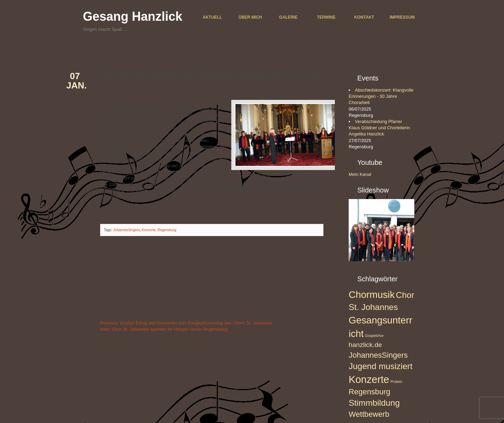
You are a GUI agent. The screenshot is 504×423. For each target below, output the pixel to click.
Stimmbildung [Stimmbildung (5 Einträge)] (374, 403)
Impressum (402, 17)
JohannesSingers (127, 230)
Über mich (250, 17)
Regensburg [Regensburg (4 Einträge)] (370, 392)
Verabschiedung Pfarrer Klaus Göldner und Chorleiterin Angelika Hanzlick (379, 128)
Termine (326, 17)
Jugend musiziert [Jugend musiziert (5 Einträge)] (381, 366)
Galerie (288, 17)
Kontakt (364, 17)
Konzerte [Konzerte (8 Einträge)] (369, 379)
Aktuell (212, 17)
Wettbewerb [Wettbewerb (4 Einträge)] (369, 414)
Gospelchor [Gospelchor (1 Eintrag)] (374, 336)
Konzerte (149, 230)
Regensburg (167, 230)
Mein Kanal (360, 174)
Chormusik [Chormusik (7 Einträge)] (372, 295)
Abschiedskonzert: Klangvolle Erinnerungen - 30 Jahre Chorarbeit (381, 96)
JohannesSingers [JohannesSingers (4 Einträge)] (378, 355)
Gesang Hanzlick (133, 16)
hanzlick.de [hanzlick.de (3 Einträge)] (365, 345)
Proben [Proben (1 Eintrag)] (396, 382)
